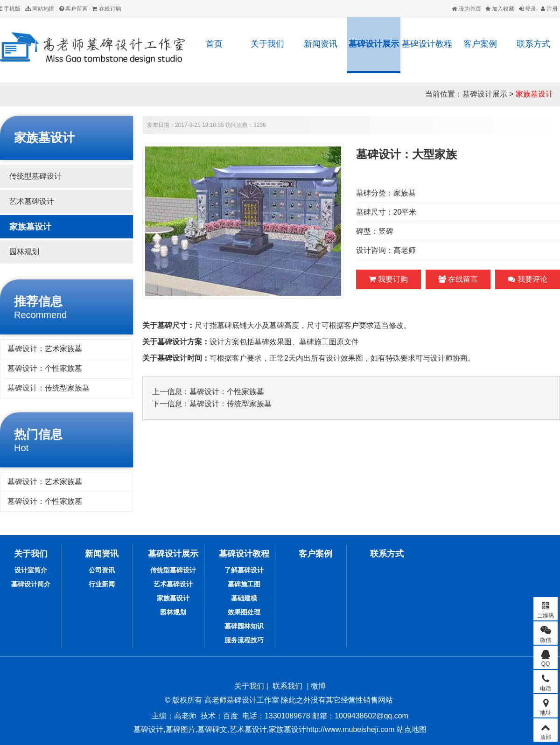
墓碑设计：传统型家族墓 (49, 388)
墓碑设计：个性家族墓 (45, 368)
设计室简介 (31, 570)
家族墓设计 (534, 94)
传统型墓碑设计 (35, 176)
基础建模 (244, 598)
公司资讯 (102, 570)
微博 (318, 686)
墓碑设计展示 (374, 44)
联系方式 (533, 44)
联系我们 (287, 686)
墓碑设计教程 (427, 44)
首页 (214, 44)
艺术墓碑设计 (32, 201)
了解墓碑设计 (244, 570)
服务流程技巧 (244, 640)
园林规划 (24, 252)
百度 (231, 716)
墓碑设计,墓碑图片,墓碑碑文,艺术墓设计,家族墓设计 (220, 729)
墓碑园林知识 (244, 626)
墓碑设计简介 (31, 584)
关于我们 (267, 44)
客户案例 (480, 44)
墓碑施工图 (244, 584)
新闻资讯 (321, 44)
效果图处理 (244, 612)
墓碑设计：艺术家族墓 (45, 349)
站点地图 (410, 729)
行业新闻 (102, 584)
